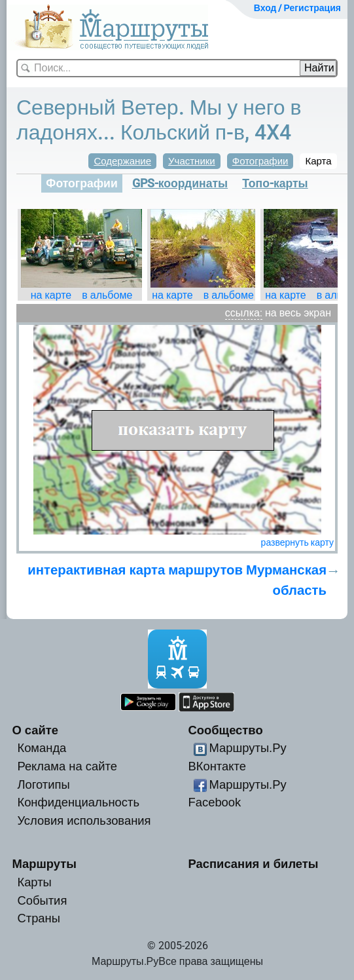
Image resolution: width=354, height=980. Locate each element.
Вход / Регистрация (297, 8)
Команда (42, 748)
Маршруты (44, 864)
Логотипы (43, 784)
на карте (51, 295)
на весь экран (298, 313)
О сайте (35, 730)
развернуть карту (297, 542)
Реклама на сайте (67, 766)
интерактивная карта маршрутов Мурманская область (177, 580)
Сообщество (226, 730)
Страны (39, 918)
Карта (318, 161)
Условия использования (84, 820)
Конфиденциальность (78, 802)
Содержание (122, 161)
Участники (192, 161)
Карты (34, 882)
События (42, 900)
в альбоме (107, 295)
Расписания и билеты (254, 864)
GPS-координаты (180, 183)
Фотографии (260, 161)
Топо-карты (275, 183)
